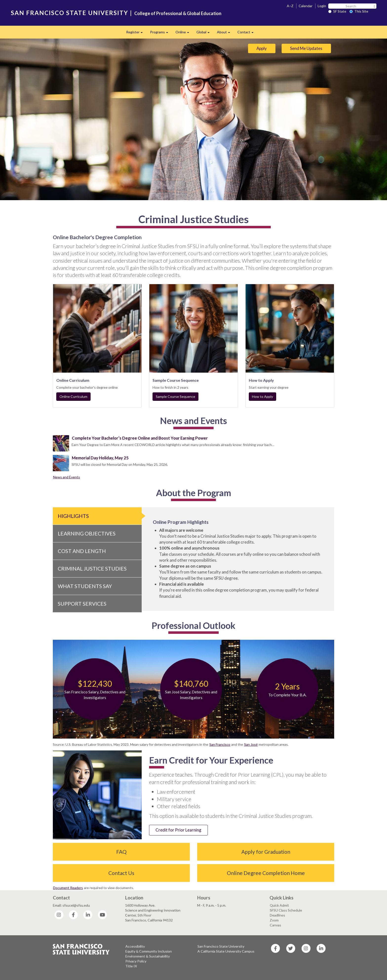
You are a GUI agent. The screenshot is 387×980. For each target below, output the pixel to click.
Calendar (306, 6)
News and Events (67, 477)
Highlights (73, 516)
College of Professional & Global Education (178, 13)
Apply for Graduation (266, 852)
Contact (247, 33)
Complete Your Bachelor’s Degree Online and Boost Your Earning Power (140, 438)
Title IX (131, 966)
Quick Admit (279, 905)
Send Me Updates (306, 48)
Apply (262, 48)
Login (322, 6)
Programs (161, 33)
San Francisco (220, 744)
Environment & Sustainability (148, 956)
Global (205, 33)
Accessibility (135, 946)
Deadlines (277, 915)
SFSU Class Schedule (286, 910)
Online (184, 33)
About (225, 33)
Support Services (82, 604)
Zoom (274, 920)
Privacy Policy (136, 961)
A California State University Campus (226, 951)
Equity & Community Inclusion (149, 951)
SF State (337, 11)
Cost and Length (82, 551)
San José (251, 744)
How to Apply (262, 396)
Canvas (275, 925)
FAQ (121, 852)
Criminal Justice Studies (92, 568)
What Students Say (85, 586)
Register (136, 33)
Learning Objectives (87, 533)
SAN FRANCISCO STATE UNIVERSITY (69, 13)
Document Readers (68, 888)
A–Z (290, 6)
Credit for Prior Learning (178, 830)
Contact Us (121, 873)
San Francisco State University (221, 946)
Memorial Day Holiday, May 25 (100, 458)
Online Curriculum (73, 396)
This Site (359, 11)
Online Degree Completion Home (266, 873)
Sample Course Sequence (175, 396)
